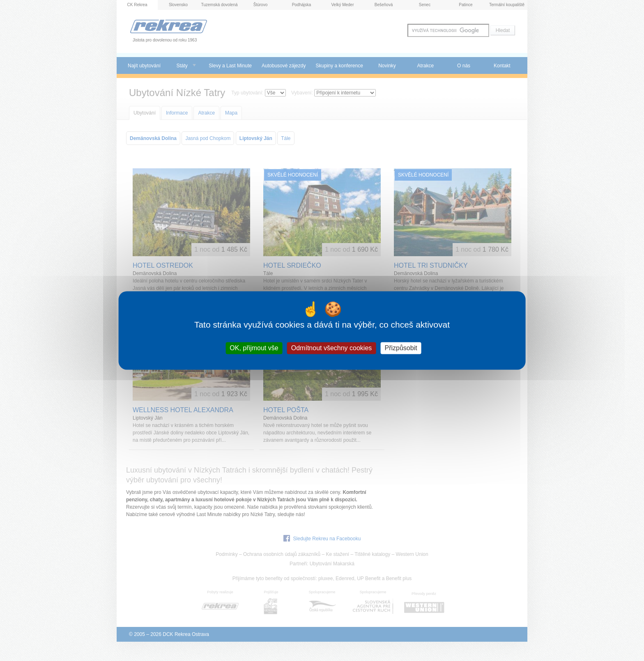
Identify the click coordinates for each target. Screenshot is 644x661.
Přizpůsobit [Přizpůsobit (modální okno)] (401, 348)
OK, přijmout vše (254, 348)
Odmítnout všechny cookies (332, 348)
